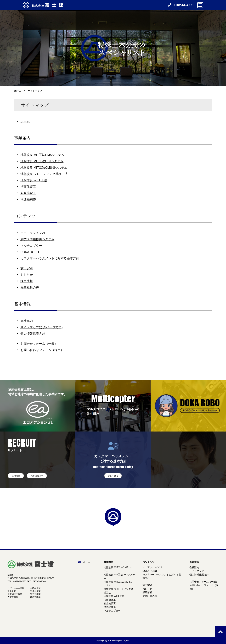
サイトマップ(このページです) (42, 327)
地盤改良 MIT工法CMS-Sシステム (44, 168)
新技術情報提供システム (37, 239)
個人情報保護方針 (33, 334)
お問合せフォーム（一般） (39, 344)
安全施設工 (28, 193)
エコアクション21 (33, 233)
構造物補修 (28, 199)
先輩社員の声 (30, 287)
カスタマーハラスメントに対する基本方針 (50, 258)
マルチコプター (31, 246)
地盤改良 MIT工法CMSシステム (42, 155)
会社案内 (27, 321)
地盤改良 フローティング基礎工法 (44, 174)
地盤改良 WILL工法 (34, 180)
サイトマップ (35, 91)
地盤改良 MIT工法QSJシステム (42, 161)
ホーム (18, 91)
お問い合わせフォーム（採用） (42, 350)
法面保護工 (28, 187)
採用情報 (27, 281)
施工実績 (27, 268)
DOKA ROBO (30, 252)
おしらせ (27, 275)
